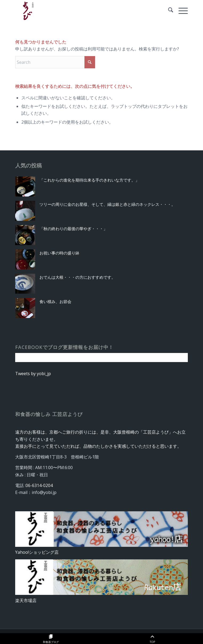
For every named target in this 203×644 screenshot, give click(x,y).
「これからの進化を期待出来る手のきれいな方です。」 (89, 180)
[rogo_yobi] (84, 11)
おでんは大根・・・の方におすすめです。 (77, 277)
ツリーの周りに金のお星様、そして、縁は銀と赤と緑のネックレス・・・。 (107, 204)
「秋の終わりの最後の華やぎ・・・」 (73, 229)
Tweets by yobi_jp (33, 374)
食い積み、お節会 (55, 301)
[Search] (168, 11)
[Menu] (180, 11)
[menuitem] (168, 11)
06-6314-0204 (39, 485)
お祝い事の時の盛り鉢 (59, 253)
